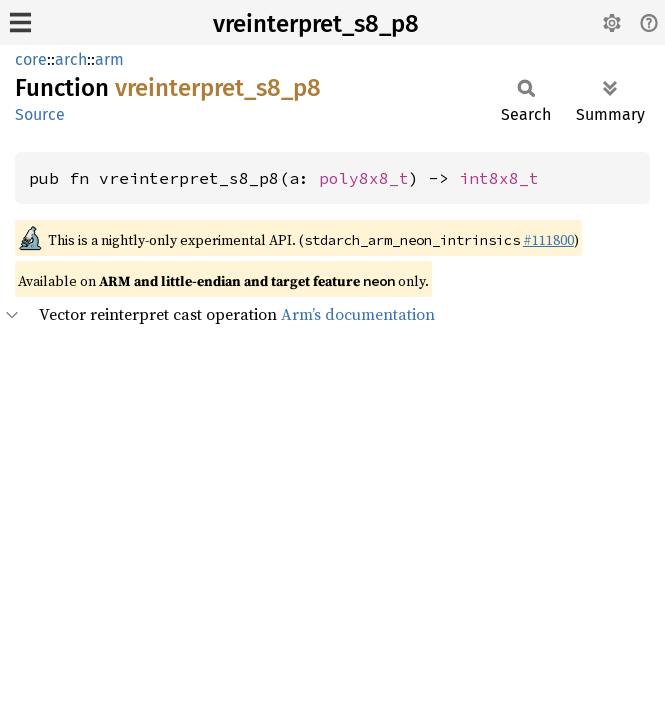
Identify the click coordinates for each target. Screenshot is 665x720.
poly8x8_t (364, 178)
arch (71, 59)
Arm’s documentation (358, 314)
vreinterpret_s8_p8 (316, 24)
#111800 (548, 240)
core (31, 59)
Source (40, 114)
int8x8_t (499, 178)
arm (109, 59)
